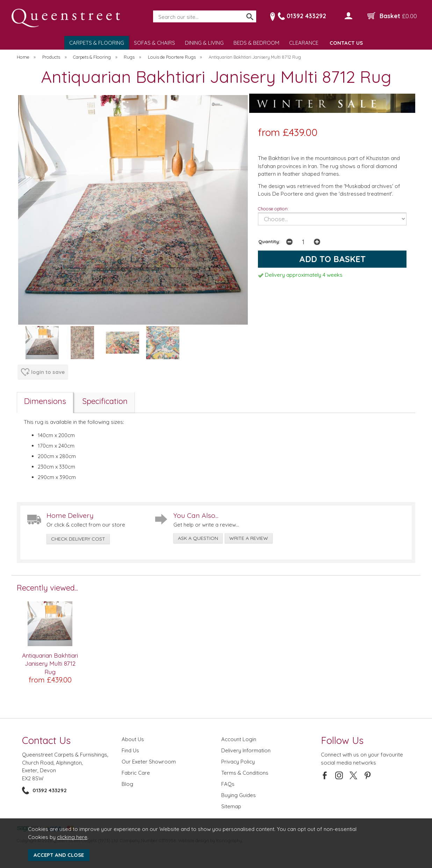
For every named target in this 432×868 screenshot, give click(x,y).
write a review (249, 538)
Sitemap (231, 806)
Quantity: (269, 241)
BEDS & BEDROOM (256, 43)
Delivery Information (246, 750)
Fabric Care (136, 773)
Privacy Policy (238, 762)
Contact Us (46, 740)
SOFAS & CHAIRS (154, 43)
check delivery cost (78, 539)
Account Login (239, 739)
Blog (127, 784)
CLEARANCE (304, 43)
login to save (43, 372)
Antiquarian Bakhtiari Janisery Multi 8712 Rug (50, 664)
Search (153, 11)
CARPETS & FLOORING (97, 43)
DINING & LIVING (204, 43)
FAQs (228, 784)
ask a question (198, 538)
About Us (133, 739)
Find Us (130, 750)
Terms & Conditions (245, 773)
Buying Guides (239, 795)
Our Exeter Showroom (149, 762)
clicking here (72, 837)
